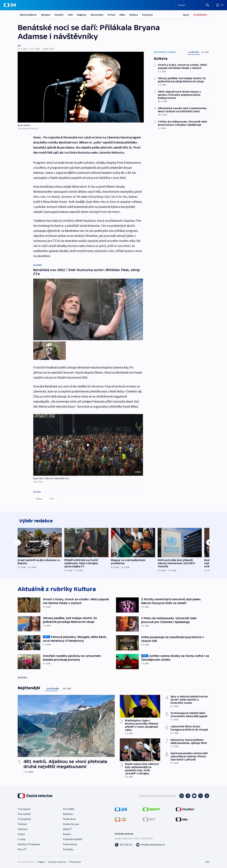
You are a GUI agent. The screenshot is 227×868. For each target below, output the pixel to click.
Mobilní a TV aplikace (29, 843)
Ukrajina (46, 15)
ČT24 (51, 496)
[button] (88, 442)
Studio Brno (69, 818)
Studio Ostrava (71, 823)
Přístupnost (75, 861)
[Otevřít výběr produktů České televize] (220, 5)
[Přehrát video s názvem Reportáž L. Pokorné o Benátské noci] (88, 442)
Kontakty (68, 848)
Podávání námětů (73, 838)
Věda (122, 15)
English (41, 861)
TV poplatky (24, 818)
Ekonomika (97, 15)
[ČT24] (10, 5)
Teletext (22, 823)
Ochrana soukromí (57, 861)
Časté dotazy (70, 843)
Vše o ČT (22, 848)
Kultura (134, 15)
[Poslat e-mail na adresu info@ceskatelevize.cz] (150, 844)
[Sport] (186, 15)
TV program (24, 808)
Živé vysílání (24, 813)
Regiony (82, 15)
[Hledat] (207, 5)
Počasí (111, 15)
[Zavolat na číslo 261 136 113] (123, 844)
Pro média (69, 808)
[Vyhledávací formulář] (194, 5)
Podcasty (147, 15)
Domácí (59, 15)
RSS (207, 861)
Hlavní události (28, 15)
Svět (70, 15)
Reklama (68, 813)
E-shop (22, 838)
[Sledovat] (200, 15)
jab (19, 45)
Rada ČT (67, 828)
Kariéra (67, 833)
